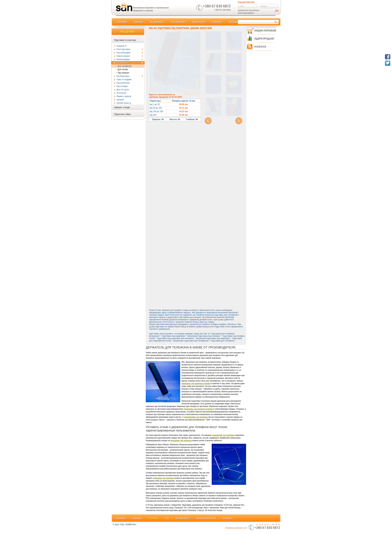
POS (167, 518)
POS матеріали (178, 22)
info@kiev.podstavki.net (236, 528)
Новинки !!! (122, 46)
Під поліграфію (130, 53)
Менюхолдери (130, 59)
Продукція (217, 22)
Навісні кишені (130, 56)
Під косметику (123, 83)
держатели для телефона (181, 440)
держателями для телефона (196, 417)
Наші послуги (199, 22)
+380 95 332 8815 (223, 10)
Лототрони (121, 93)
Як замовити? (157, 22)
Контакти (233, 22)
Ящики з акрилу (124, 96)
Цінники (120, 100)
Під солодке (122, 86)
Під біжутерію (130, 76)
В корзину (192, 93)
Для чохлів (123, 69)
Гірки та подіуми (124, 80)
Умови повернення (206, 518)
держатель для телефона (163, 478)
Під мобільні (130, 63)
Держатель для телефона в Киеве (196, 383)
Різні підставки (130, 49)
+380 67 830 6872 (217, 6)
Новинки (139, 22)
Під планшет (124, 73)
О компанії (122, 22)
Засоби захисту (124, 103)
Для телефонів (125, 66)
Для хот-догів (123, 90)
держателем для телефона (223, 435)
